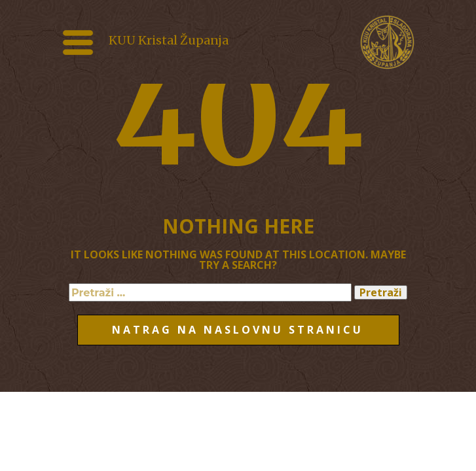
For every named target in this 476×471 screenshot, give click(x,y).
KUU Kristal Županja (169, 40)
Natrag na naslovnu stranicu (238, 330)
